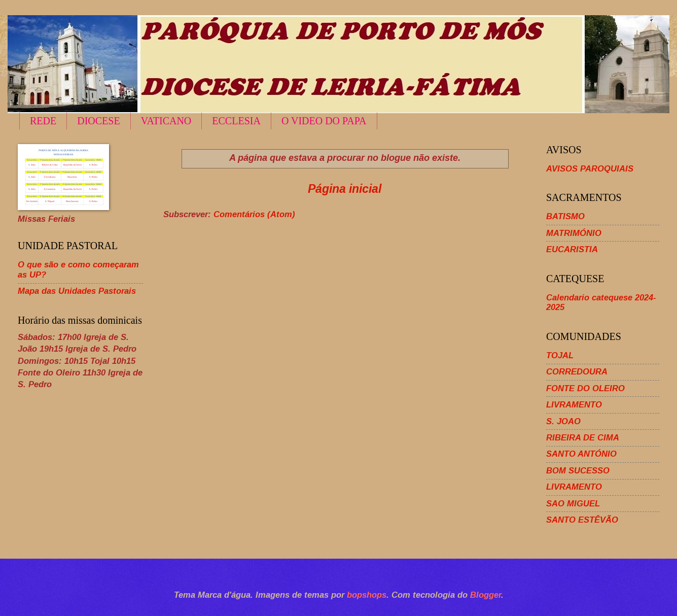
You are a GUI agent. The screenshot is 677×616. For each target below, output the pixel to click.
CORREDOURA (577, 372)
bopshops (367, 595)
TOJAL (560, 355)
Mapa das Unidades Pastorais (77, 291)
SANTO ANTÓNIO (581, 454)
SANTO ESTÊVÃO (582, 520)
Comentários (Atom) (254, 214)
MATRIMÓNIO (574, 233)
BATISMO (565, 216)
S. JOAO (563, 421)
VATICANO (166, 121)
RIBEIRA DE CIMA (583, 438)
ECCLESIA (236, 121)
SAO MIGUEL (573, 504)
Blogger (486, 595)
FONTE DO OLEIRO (585, 388)
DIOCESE (98, 121)
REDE (43, 121)
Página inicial (345, 189)
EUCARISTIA (572, 249)
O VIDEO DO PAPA (324, 121)
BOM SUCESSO (578, 471)
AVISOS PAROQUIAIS (590, 169)
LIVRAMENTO (574, 405)
